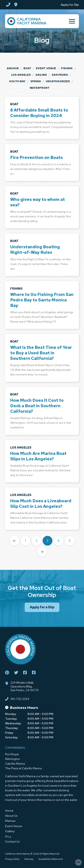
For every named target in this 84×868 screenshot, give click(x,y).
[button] (72, 21)
